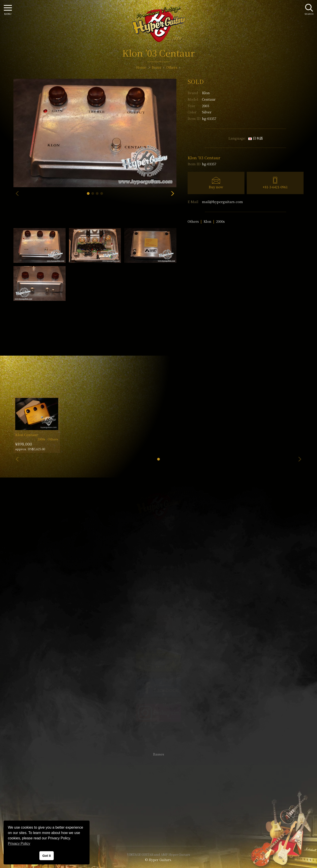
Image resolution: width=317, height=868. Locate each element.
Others (193, 221)
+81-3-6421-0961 (275, 187)
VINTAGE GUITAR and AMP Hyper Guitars (158, 854)
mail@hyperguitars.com (222, 202)
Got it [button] (47, 856)
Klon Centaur (27, 435)
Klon (206, 93)
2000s (220, 221)
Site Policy (158, 829)
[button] (88, 193)
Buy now (216, 187)
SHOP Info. (159, 621)
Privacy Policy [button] (19, 844)
